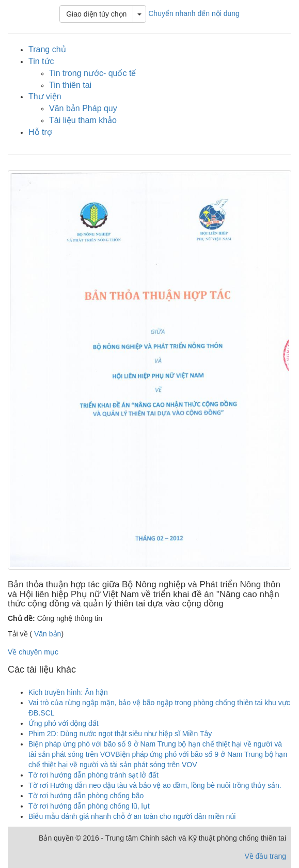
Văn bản (46, 634)
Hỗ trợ (40, 132)
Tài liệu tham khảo (83, 120)
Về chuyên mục (33, 652)
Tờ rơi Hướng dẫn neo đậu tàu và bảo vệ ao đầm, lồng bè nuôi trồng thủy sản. (155, 785)
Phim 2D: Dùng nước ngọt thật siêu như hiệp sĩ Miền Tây (120, 734)
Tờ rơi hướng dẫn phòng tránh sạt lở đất (93, 775)
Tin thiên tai (70, 85)
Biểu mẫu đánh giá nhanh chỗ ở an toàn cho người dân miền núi (132, 816)
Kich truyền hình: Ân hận (68, 692)
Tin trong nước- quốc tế (92, 73)
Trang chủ (47, 49)
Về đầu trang (265, 856)
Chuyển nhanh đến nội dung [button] (194, 13)
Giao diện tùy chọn (96, 14)
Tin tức (41, 61)
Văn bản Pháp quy (83, 108)
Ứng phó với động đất (64, 723)
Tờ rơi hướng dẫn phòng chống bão (86, 796)
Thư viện (45, 96)
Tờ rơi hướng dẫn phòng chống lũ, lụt (89, 806)
